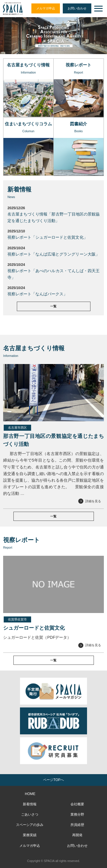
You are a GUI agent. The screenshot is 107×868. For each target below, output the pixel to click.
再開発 (77, 835)
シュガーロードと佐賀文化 (34, 628)
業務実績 (30, 835)
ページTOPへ (53, 780)
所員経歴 (77, 825)
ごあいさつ (30, 814)
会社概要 (77, 804)
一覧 (53, 306)
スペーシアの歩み (30, 825)
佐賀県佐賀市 (17, 619)
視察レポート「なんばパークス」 (37, 294)
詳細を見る (93, 501)
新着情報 (30, 804)
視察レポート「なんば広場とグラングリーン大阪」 (53, 254)
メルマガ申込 (46, 8)
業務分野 (77, 814)
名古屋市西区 (17, 428)
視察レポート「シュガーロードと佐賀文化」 (47, 237)
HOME (30, 794)
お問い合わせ (77, 8)
